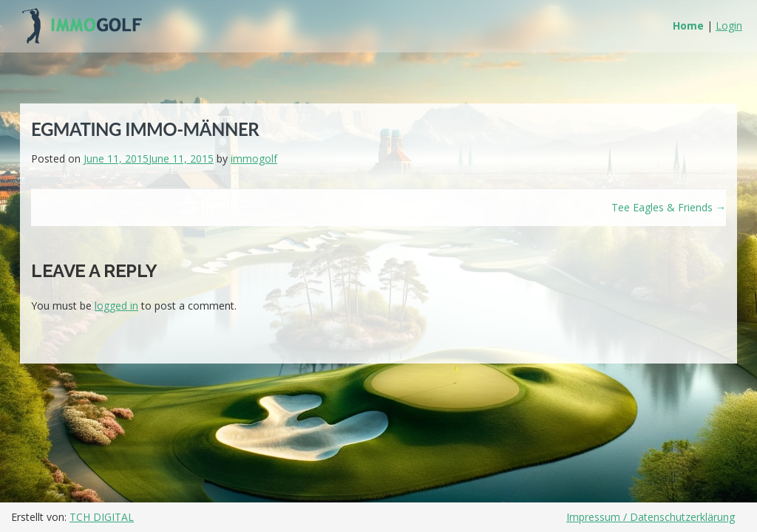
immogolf (254, 158)
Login (729, 25)
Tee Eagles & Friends (669, 207)
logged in (116, 306)
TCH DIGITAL (102, 517)
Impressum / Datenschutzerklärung (651, 517)
